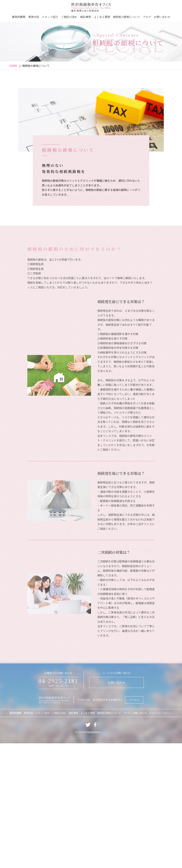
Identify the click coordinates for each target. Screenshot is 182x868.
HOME (13, 66)
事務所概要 (19, 17)
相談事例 (86, 17)
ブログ (147, 17)
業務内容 (34, 17)
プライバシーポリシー (161, 713)
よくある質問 (102, 17)
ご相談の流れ (69, 17)
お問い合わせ (162, 17)
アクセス (134, 700)
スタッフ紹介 (50, 17)
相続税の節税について (126, 17)
